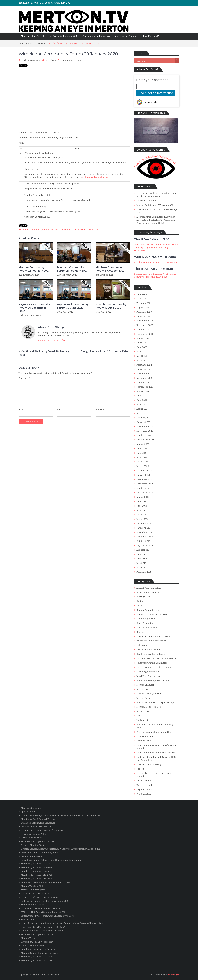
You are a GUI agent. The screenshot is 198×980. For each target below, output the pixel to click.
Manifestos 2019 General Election (38, 819)
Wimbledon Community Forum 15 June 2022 (111, 306)
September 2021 (145, 387)
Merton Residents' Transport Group (155, 702)
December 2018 (144, 532)
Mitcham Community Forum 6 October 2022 (110, 269)
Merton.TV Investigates (149, 707)
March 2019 (143, 519)
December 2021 (144, 374)
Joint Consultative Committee (152, 663)
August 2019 (143, 497)
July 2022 (141, 343)
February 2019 (144, 523)
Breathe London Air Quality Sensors (40, 897)
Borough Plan (143, 597)
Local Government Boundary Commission (64, 230)
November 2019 (145, 484)
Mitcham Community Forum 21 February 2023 (72, 269)
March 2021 (142, 413)
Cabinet (140, 601)
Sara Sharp (51, 60)
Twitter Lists (28, 920)
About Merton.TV (30, 36)
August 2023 (143, 308)
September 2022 (145, 334)
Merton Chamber (145, 685)
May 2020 (141, 457)
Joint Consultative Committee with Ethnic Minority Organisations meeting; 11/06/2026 (156, 248)
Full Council (143, 645)
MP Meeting (143, 711)
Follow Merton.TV (150, 36)
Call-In (140, 606)
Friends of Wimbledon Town (151, 641)
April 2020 (142, 462)
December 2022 (145, 321)
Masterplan (92, 230)
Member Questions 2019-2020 (37, 875)
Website (100, 409)
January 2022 (143, 369)
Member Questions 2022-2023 (37, 864)
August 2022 (143, 338)
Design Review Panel (147, 628)
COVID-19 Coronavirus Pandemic (38, 823)
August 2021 (143, 391)
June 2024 (142, 294)
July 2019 (141, 501)
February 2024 (144, 303)
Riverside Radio (145, 736)
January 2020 (143, 475)
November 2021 (145, 378)
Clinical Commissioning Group (152, 614)
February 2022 (144, 365)
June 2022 (142, 347)
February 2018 (144, 572)
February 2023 (144, 312)
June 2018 (142, 559)
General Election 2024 (43, 3)
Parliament (142, 720)
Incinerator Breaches (32, 838)
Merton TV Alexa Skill (32, 886)
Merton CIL (142, 689)
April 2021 (142, 409)
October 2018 (143, 541)
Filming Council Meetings (96, 36)
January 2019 (143, 528)
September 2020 (145, 440)
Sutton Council (144, 781)
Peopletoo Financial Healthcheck (38, 949)
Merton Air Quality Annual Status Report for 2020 (47, 882)
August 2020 (143, 444)
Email (61, 409)
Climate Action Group (148, 610)
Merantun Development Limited (153, 680)
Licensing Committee (148, 672)
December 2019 (145, 479)
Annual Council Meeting (149, 588)
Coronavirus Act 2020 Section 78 (38, 827)
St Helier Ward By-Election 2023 (61, 36)
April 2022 (142, 356)
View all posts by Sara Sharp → (54, 340)
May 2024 (141, 299)
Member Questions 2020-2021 (37, 871)
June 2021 (142, 400)
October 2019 (143, 488)
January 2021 (143, 422)
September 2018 (145, 546)
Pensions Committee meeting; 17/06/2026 (156, 262)
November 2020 (145, 431)
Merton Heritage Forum (149, 694)
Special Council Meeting (149, 764)
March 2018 (142, 568)
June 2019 (142, 506)
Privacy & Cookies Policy (34, 834)
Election (141, 632)
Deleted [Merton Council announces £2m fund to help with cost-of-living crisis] (62, 923)
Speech (140, 769)
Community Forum (71, 60)
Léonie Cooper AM (31, 230)
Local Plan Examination (148, 676)
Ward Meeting (144, 794)
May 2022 (141, 352)
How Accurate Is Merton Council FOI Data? (43, 927)
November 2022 (145, 325)
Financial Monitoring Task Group (154, 636)
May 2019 (141, 510)
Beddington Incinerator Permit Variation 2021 (45, 901)
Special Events (28, 812)
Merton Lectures (145, 698)
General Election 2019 (32, 845)
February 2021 (144, 418)
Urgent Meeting (145, 790)
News (139, 716)
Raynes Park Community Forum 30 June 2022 (73, 306)
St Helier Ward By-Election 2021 (37, 841)
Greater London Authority (150, 650)
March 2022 (143, 360)
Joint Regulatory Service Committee (155, 667)
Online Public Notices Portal (35, 894)
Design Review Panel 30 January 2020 (104, 351)
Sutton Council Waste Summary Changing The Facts (48, 916)
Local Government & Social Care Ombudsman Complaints (51, 860)
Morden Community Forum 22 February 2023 (34, 269)
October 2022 (143, 330)
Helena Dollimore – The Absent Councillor (43, 931)
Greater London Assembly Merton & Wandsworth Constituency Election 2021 (61, 849)
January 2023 (143, 316)
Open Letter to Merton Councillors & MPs (43, 830)
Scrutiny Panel (144, 741)
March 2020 (143, 466)
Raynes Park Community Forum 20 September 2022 (34, 308)
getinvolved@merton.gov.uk (97, 177)
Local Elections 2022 (32, 856)
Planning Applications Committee (154, 732)
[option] (73, 3)
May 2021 (141, 404)
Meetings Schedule (31, 808)
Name (22, 409)
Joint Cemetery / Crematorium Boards (156, 658)
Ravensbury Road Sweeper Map (37, 942)
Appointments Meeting (149, 592)
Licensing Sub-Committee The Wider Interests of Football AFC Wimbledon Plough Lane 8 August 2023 (156, 220)
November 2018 (145, 537)
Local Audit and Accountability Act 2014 (41, 853)
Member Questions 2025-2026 (37, 960)
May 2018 (141, 563)
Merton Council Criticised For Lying (40, 953)
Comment (24, 378)
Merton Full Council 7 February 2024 (156, 205)
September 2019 (145, 493)
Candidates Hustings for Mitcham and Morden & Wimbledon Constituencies (60, 815)
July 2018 (141, 554)
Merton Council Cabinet (33, 905)
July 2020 (141, 449)
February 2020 (144, 471)
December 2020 (145, 427)
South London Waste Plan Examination (156, 753)
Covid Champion (145, 623)
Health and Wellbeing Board (151, 654)
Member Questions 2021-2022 (37, 867)
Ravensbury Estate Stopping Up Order (41, 908)
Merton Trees (28, 938)
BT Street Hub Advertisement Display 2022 (43, 912)
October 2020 (143, 435)
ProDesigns (173, 975)
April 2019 (142, 515)
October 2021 (143, 382)
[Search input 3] (155, 61)
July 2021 (141, 396)
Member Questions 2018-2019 (36, 879)
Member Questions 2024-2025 (37, 957)
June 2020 (142, 453)
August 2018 (143, 550)
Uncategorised (144, 785)
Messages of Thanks (125, 36)
